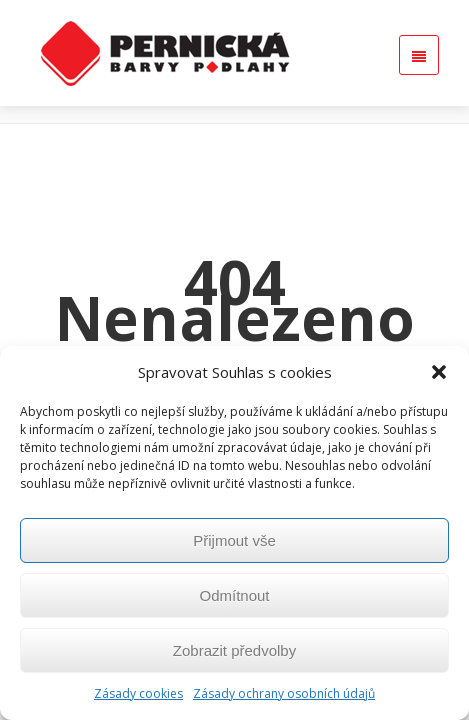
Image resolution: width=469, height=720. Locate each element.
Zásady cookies (138, 693)
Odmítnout (234, 595)
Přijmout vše (234, 540)
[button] (439, 372)
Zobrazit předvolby (234, 650)
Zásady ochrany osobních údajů (284, 693)
